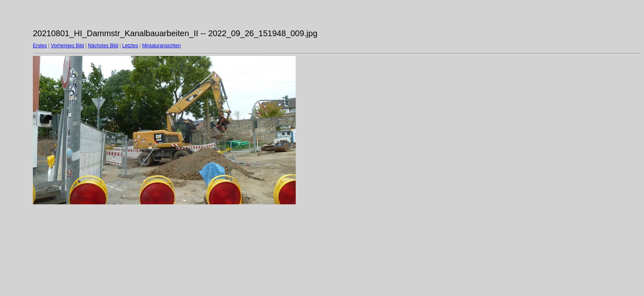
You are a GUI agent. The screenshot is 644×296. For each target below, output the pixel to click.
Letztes (130, 46)
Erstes (40, 46)
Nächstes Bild (103, 46)
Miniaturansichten (161, 46)
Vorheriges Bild (68, 46)
